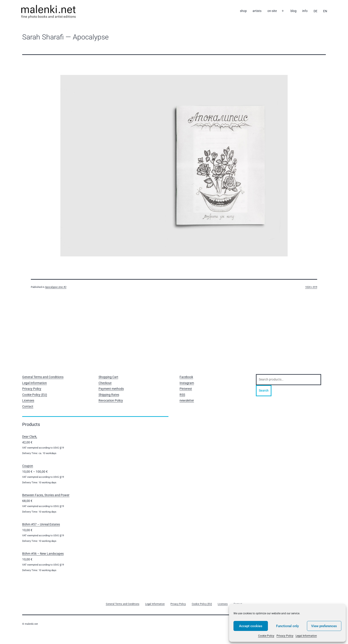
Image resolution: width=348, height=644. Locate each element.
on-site (272, 11)
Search (264, 390)
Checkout (105, 383)
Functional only (287, 626)
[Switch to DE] (315, 11)
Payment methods (111, 389)
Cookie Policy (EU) (35, 395)
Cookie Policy (266, 636)
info (305, 11)
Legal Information (306, 636)
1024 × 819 (311, 287)
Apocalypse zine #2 (56, 287)
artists (257, 11)
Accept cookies (251, 626)
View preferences (324, 626)
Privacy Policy (285, 636)
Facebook (186, 377)
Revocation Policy (111, 400)
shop (243, 11)
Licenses (28, 400)
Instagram (187, 383)
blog (294, 11)
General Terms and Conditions (43, 377)
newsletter (187, 400)
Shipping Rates (109, 395)
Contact (28, 406)
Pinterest (186, 389)
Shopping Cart (108, 377)
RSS (182, 395)
